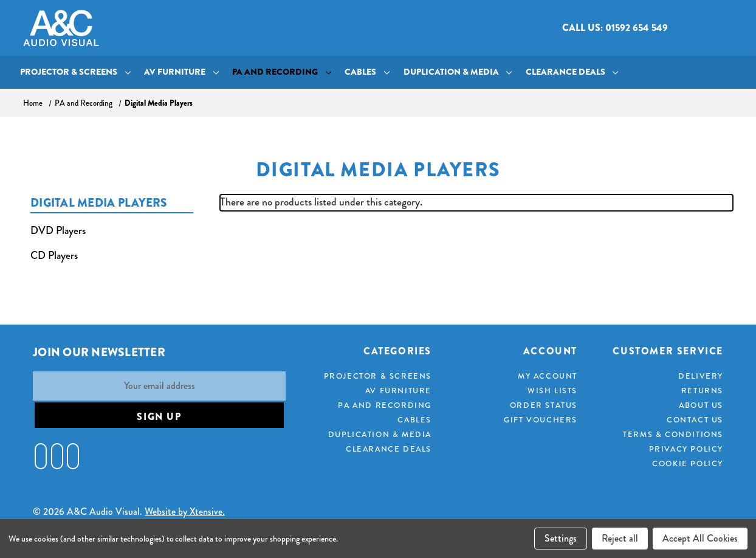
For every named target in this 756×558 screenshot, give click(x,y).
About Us (701, 405)
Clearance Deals (572, 72)
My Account (548, 376)
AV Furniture (181, 72)
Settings (561, 538)
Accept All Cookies (700, 538)
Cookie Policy (688, 464)
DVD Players (58, 231)
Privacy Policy (686, 449)
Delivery (701, 376)
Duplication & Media (458, 72)
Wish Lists (552, 391)
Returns (702, 391)
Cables (367, 72)
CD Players (54, 256)
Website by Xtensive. (185, 511)
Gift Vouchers (541, 420)
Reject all (620, 538)
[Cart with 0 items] (723, 28)
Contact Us (695, 420)
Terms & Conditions (673, 435)
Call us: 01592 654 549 (615, 28)
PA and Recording (282, 72)
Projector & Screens (75, 72)
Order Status (544, 405)
